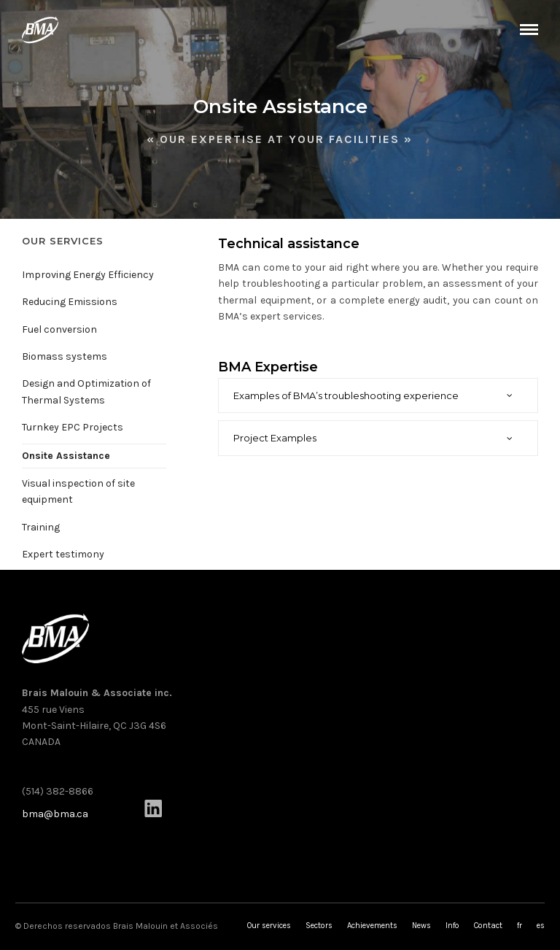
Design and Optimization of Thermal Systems (86, 391)
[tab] (378, 396)
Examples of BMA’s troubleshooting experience (346, 395)
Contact (488, 926)
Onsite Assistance (66, 456)
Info (452, 926)
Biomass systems (65, 356)
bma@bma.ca (55, 814)
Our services (269, 926)
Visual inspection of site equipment (78, 491)
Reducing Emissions (70, 302)
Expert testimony (63, 554)
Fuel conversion (59, 329)
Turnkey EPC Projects (73, 427)
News (421, 926)
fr (520, 926)
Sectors (319, 926)
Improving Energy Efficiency (88, 275)
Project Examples (275, 438)
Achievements (372, 926)
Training (41, 527)
